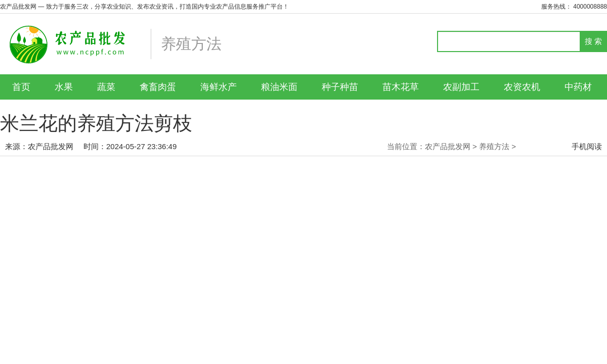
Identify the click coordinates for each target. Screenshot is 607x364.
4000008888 (590, 7)
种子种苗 (340, 87)
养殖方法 (494, 146)
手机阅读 (587, 146)
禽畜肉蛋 (158, 87)
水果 (64, 87)
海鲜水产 (219, 87)
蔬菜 (106, 87)
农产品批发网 (51, 146)
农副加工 (461, 87)
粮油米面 (279, 87)
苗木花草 (401, 87)
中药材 (578, 87)
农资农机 (522, 87)
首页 (21, 87)
